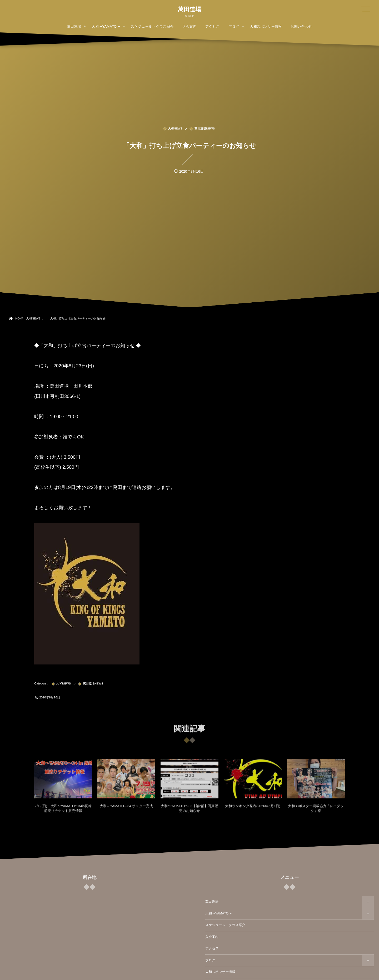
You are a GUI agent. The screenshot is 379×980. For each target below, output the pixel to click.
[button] (365, 7)
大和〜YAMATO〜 (219, 913)
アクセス (212, 948)
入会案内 (212, 937)
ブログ (210, 960)
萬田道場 (189, 9)
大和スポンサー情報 (220, 972)
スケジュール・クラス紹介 (225, 925)
